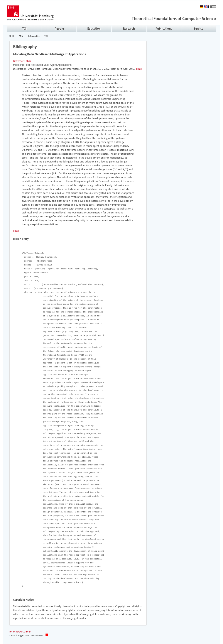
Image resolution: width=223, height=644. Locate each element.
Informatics (34, 36)
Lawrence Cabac (22, 61)
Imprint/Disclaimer (20, 632)
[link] (139, 69)
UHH (12, 36)
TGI (46, 36)
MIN (21, 36)
